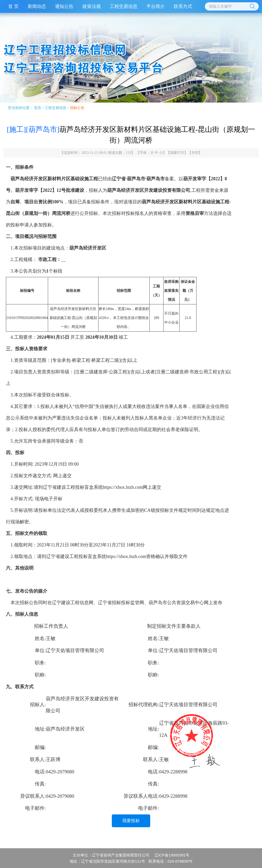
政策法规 (92, 6)
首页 (38, 108)
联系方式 (183, 6)
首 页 (13, 6)
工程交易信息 (124, 6)
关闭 (195, 153)
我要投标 (131, 821)
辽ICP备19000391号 (172, 855)
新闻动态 (37, 6)
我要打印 (177, 153)
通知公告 (64, 6)
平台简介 (156, 6)
